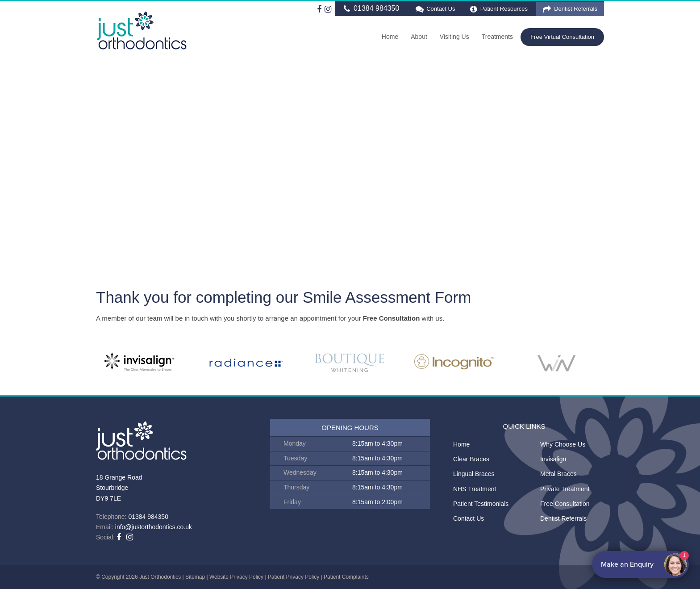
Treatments (497, 37)
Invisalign (553, 459)
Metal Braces (558, 474)
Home (390, 37)
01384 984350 (370, 9)
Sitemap (195, 577)
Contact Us (435, 9)
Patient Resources (499, 9)
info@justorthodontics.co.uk (154, 527)
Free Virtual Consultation (562, 37)
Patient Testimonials (481, 504)
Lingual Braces (474, 474)
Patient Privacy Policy (294, 577)
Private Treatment (565, 489)
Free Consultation (565, 504)
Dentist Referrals (570, 9)
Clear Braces (471, 459)
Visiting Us (454, 37)
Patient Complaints (346, 577)
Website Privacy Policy (236, 577)
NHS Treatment (475, 489)
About (419, 37)
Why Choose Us (563, 444)
